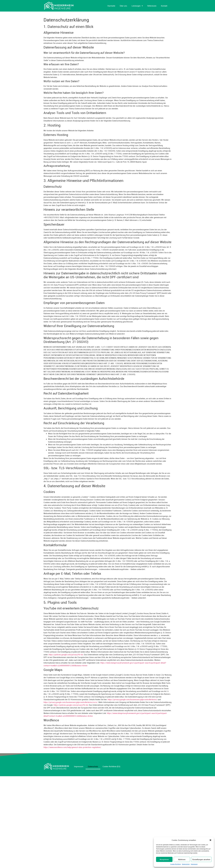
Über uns (123, 6)
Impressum (194, 864)
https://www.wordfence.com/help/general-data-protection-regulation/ (72, 747)
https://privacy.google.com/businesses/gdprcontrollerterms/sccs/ (71, 702)
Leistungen (137, 6)
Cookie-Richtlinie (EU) (111, 766)
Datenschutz (186, 864)
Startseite (111, 6)
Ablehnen (182, 859)
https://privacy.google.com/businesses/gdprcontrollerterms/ (132, 699)
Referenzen (152, 6)
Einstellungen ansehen (201, 859)
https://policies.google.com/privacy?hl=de (66, 655)
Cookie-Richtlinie (175, 864)
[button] (210, 840)
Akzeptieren (164, 859)
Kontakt (164, 6)
